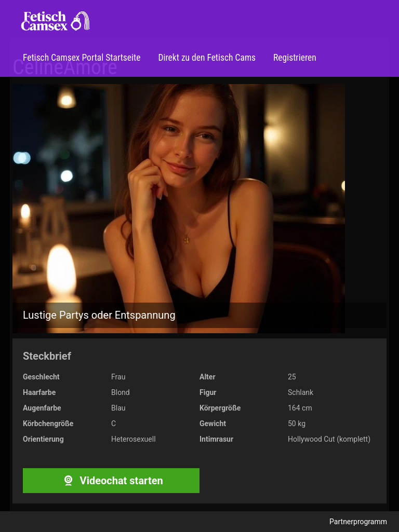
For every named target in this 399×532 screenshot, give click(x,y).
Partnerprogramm (358, 522)
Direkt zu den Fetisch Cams (206, 58)
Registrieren (294, 58)
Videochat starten (111, 481)
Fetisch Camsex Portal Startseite (82, 58)
